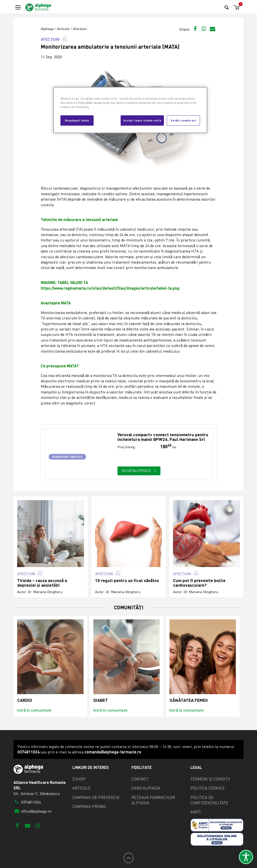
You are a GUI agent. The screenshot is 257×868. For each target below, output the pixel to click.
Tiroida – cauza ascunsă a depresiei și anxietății (42, 583)
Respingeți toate (77, 120)
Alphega (47, 29)
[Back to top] (128, 858)
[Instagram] (38, 826)
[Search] (227, 7)
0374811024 (27, 802)
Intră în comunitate (34, 710)
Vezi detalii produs (139, 471)
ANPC (196, 812)
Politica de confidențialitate (209, 800)
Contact (140, 779)
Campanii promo (89, 807)
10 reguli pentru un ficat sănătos (127, 580)
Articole (63, 29)
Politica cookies (207, 788)
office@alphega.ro (32, 811)
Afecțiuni (80, 29)
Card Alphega (146, 788)
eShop (79, 779)
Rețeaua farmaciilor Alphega (153, 800)
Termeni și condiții (210, 779)
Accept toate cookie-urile (142, 120)
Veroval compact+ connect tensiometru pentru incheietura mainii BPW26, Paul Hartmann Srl (163, 437)
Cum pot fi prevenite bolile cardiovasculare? (199, 583)
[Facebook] (17, 826)
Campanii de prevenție (96, 797)
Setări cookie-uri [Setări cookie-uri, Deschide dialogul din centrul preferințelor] (183, 120)
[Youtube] (27, 826)
